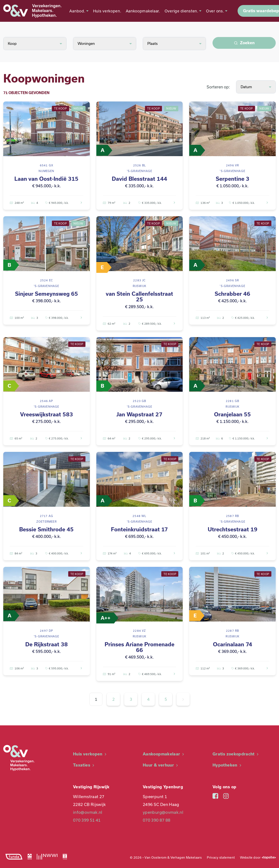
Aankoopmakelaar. (141, 11)
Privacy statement (221, 857)
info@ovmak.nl (88, 812)
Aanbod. (78, 11)
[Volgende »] (183, 699)
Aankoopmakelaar (164, 754)
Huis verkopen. (106, 11)
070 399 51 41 (87, 820)
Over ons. (215, 11)
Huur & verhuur (161, 765)
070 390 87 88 (157, 820)
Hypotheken (227, 765)
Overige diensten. (182, 11)
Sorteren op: (218, 87)
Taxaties (84, 765)
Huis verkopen (90, 754)
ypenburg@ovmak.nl (163, 812)
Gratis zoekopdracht (236, 754)
